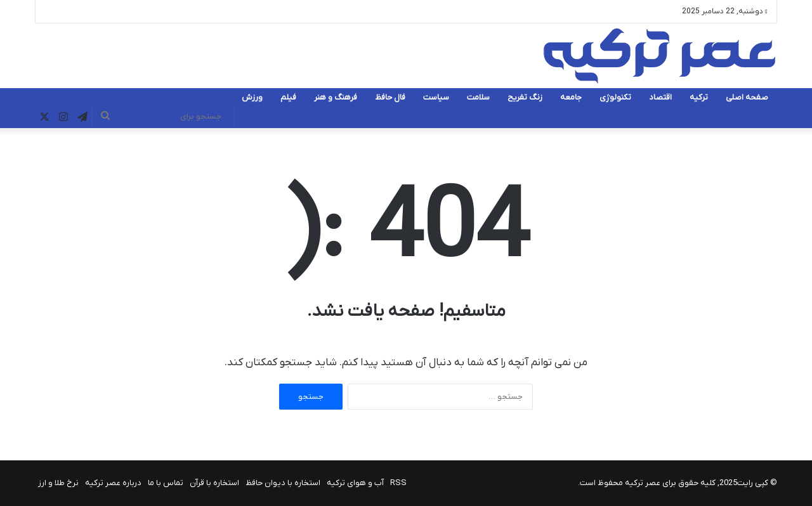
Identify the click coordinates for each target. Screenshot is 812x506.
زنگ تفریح (525, 97)
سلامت (478, 97)
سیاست (436, 97)
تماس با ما (166, 483)
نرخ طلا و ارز (58, 483)
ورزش (252, 97)
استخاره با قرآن (214, 483)
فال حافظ (390, 97)
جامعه (571, 97)
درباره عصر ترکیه (113, 483)
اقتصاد (660, 97)
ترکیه (699, 97)
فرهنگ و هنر (336, 97)
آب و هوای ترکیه (355, 483)
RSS (398, 483)
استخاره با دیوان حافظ (283, 483)
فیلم (288, 97)
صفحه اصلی (747, 97)
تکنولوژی (615, 97)
